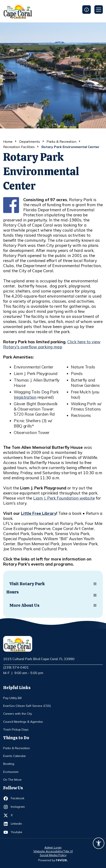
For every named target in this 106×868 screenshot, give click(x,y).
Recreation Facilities (19, 147)
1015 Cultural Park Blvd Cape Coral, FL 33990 (39, 659)
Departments (30, 141)
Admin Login (53, 847)
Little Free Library (39, 513)
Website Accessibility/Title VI (53, 851)
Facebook (19, 798)
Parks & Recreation (61, 141)
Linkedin (19, 824)
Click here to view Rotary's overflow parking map (52, 344)
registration (26, 397)
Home (8, 141)
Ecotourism (11, 772)
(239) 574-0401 (16, 667)
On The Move (12, 780)
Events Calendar (14, 756)
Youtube (19, 832)
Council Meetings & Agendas (23, 722)
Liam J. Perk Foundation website (64, 498)
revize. (62, 860)
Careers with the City (18, 714)
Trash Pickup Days (16, 729)
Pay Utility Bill (12, 698)
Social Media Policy (53, 855)
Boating (9, 764)
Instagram (19, 807)
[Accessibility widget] (99, 844)
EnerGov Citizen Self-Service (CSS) (27, 706)
